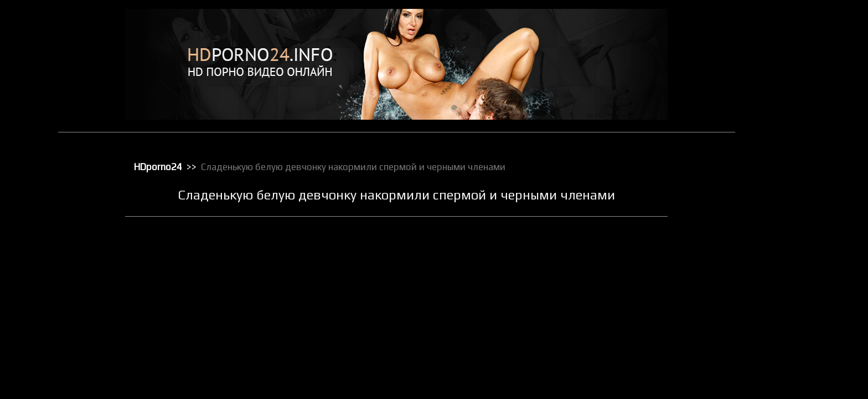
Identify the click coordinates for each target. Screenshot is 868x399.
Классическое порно (799, 146)
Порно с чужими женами (805, 275)
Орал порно (785, 189)
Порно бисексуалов (797, 203)
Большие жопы (789, 59)
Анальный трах (790, 45)
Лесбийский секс (793, 160)
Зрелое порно (788, 117)
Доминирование (792, 103)
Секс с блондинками (798, 391)
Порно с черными (794, 261)
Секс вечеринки (791, 333)
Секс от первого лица (800, 362)
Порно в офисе (790, 218)
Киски (775, 131)
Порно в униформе (796, 232)
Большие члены (791, 74)
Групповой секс (791, 88)
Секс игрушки (787, 347)
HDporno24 (174, 167)
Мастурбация (787, 175)
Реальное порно (792, 304)
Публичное (784, 290)
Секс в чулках (788, 319)
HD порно (781, 30)
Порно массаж (789, 247)
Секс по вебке (788, 376)
